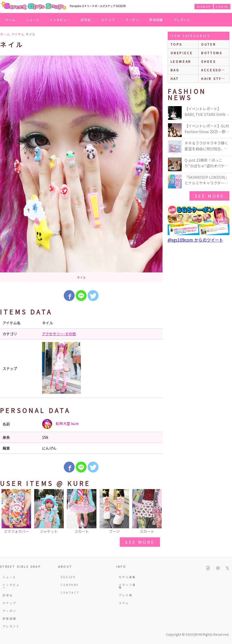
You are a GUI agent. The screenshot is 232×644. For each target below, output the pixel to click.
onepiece (182, 53)
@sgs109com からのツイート (195, 240)
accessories (215, 70)
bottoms (212, 53)
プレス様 (126, 595)
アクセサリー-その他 (59, 334)
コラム (124, 603)
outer (209, 44)
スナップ (108, 20)
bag (175, 70)
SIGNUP (204, 6)
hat (175, 78)
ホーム (10, 20)
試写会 (86, 20)
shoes (208, 61)
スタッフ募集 (127, 586)
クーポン (132, 20)
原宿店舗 (156, 20)
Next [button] (156, 512)
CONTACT (69, 592)
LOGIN (222, 6)
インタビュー (60, 20)
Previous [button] (6, 512)
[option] (81, 169)
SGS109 (68, 577)
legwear (181, 61)
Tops (176, 44)
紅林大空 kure (60, 424)
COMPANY (69, 585)
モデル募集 (127, 577)
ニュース (33, 20)
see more (140, 542)
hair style (214, 78)
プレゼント (182, 20)
